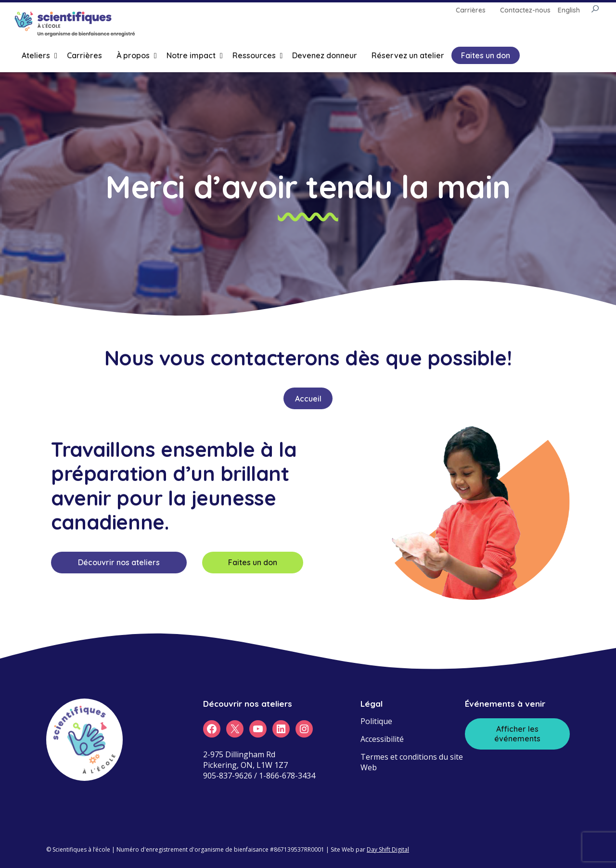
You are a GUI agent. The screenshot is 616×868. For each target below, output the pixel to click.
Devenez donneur (325, 55)
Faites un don (486, 55)
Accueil (308, 399)
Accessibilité (382, 739)
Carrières (84, 55)
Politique (376, 721)
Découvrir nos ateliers (119, 562)
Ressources (254, 55)
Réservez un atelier (408, 55)
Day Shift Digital (388, 849)
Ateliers (36, 55)
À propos (133, 55)
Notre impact (191, 55)
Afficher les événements (517, 734)
